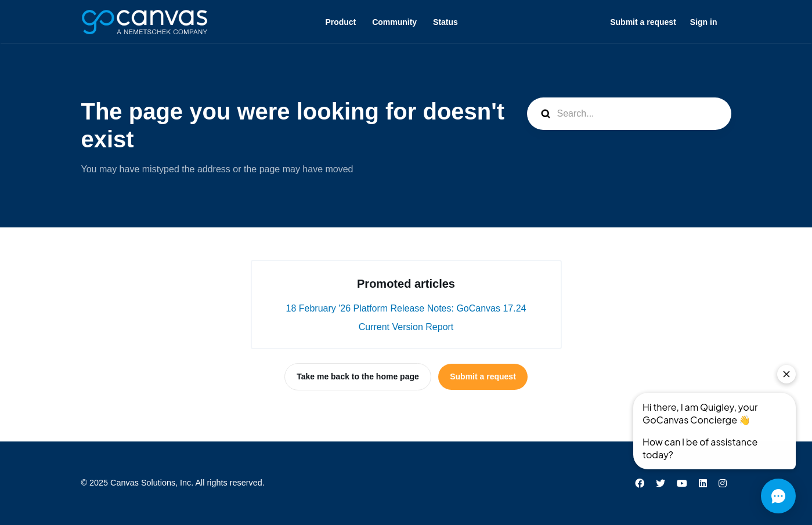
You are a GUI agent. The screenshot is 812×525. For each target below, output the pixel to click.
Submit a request (643, 22)
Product (340, 22)
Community (394, 22)
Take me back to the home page (358, 376)
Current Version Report (406, 327)
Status (445, 22)
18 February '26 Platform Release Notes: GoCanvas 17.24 (406, 308)
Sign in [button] (704, 22)
